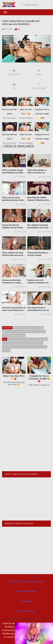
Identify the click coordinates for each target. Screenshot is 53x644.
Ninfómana (20, 347)
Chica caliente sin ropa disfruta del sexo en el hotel (13, 255)
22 (19, 29)
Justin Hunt (40, 332)
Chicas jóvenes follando (14, 335)
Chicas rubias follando (24, 328)
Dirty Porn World (26, 611)
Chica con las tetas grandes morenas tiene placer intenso (13, 200)
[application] (26, 49)
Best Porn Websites (26, 591)
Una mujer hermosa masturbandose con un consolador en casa (38, 310)
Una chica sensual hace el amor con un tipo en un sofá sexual (14, 310)
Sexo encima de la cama (37, 347)
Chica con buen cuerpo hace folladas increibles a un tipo (14, 172)
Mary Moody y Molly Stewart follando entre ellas (38, 200)
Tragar (6, 351)
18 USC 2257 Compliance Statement (27, 581)
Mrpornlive (27, 601)
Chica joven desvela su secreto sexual (38, 254)
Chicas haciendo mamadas (21, 332)
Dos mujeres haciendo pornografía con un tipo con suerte (38, 227)
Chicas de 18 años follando (20, 339)
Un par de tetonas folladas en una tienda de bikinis (14, 227)
